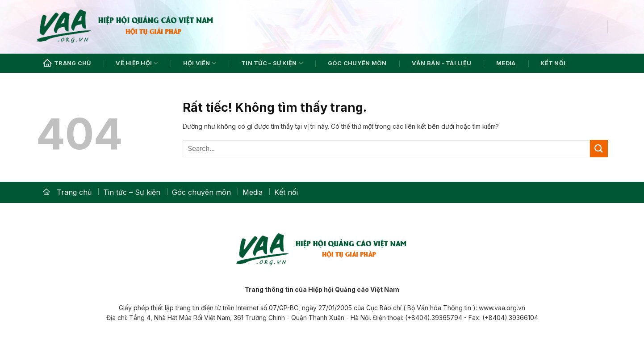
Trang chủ (67, 63)
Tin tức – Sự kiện (272, 63)
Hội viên (200, 63)
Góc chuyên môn (357, 63)
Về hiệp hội (137, 63)
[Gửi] (599, 149)
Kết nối (553, 63)
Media (506, 63)
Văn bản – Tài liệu (442, 63)
